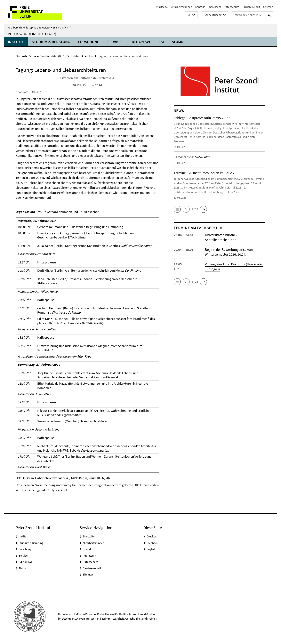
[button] (191, 15)
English (151, 549)
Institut (16, 42)
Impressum (214, 7)
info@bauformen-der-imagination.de (89, 485)
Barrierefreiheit (251, 7)
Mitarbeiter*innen (181, 7)
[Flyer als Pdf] (59, 490)
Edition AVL (140, 42)
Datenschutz (231, 7)
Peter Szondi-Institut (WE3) (32, 34)
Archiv (89, 56)
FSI (161, 42)
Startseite (162, 7)
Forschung (89, 42)
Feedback (152, 543)
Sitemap (268, 7)
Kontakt (200, 7)
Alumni (178, 42)
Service (115, 42)
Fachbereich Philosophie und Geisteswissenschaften (39, 28)
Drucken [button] (152, 536)
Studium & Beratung (51, 42)
